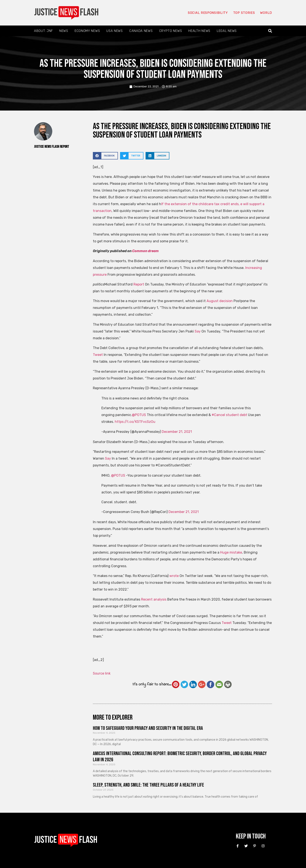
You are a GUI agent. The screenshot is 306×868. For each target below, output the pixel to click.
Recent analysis (154, 599)
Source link (102, 673)
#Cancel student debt (229, 415)
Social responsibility (208, 13)
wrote (174, 576)
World (266, 13)
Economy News (87, 31)
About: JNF (43, 31)
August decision (220, 301)
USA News (115, 31)
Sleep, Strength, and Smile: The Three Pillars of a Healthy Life (148, 785)
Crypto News (171, 31)
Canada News (141, 31)
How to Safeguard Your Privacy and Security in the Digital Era (148, 728)
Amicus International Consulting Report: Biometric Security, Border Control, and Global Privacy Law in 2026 (180, 757)
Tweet (98, 355)
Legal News (227, 31)
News (64, 31)
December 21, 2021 (177, 432)
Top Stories (244, 13)
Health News (199, 31)
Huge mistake (231, 552)
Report (139, 284)
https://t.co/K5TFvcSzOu (135, 422)
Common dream (145, 251)
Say (198, 331)
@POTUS (139, 415)
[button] (270, 31)
